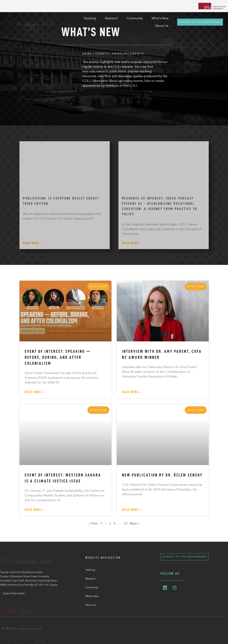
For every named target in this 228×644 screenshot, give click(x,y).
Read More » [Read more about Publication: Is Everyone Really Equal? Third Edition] (33, 243)
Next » (135, 523)
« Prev (93, 523)
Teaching (90, 570)
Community (92, 587)
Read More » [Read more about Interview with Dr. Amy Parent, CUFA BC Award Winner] (132, 392)
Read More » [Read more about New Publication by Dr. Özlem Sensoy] (132, 510)
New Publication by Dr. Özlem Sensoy (162, 475)
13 (125, 523)
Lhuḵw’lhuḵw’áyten (13, 598)
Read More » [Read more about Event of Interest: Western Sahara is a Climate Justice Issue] (35, 510)
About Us (91, 605)
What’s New (92, 596)
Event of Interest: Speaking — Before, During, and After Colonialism (58, 357)
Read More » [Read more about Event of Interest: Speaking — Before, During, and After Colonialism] (35, 392)
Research (90, 579)
